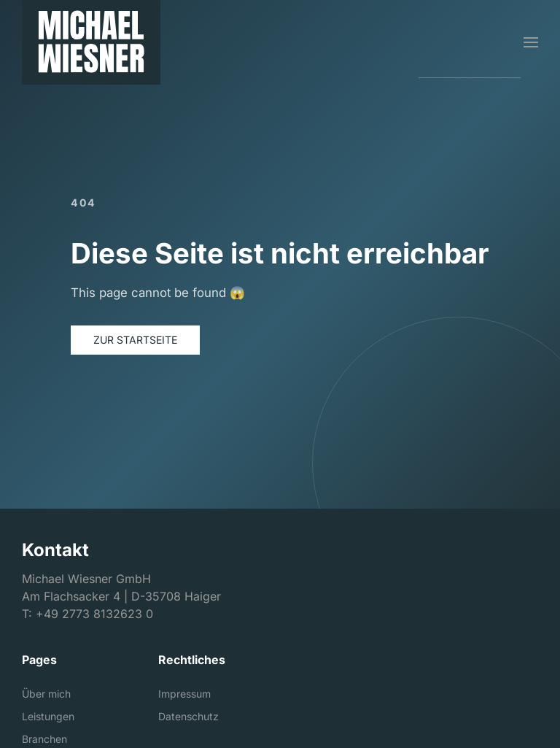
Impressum (184, 694)
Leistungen (48, 716)
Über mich (46, 694)
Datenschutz (188, 716)
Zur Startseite (135, 340)
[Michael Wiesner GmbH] (91, 42)
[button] (531, 42)
